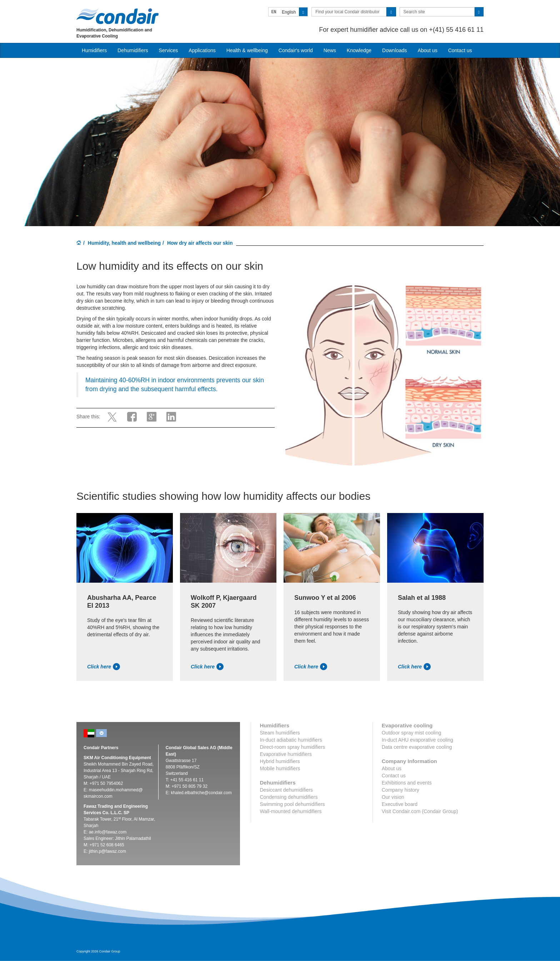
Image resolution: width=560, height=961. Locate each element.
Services (169, 50)
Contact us (460, 50)
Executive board (400, 804)
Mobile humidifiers (280, 768)
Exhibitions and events (407, 783)
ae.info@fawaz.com (108, 832)
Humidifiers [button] (94, 50)
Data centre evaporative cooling (417, 747)
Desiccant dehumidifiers (287, 790)
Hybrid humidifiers (280, 761)
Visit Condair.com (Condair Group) (420, 811)
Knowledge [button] (359, 50)
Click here (104, 667)
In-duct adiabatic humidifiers (291, 740)
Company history (401, 790)
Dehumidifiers (133, 50)
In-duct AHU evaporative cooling (417, 740)
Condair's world (296, 50)
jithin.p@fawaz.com (107, 851)
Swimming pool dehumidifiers (292, 804)
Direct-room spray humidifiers (293, 747)
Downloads (394, 50)
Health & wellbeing (247, 50)
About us (427, 50)
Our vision (393, 797)
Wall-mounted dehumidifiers (291, 811)
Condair (117, 16)
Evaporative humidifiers (286, 754)
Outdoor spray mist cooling (412, 733)
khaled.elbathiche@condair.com (201, 793)
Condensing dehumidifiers (289, 797)
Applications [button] (202, 50)
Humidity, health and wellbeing (124, 243)
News (330, 50)
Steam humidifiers (280, 733)
